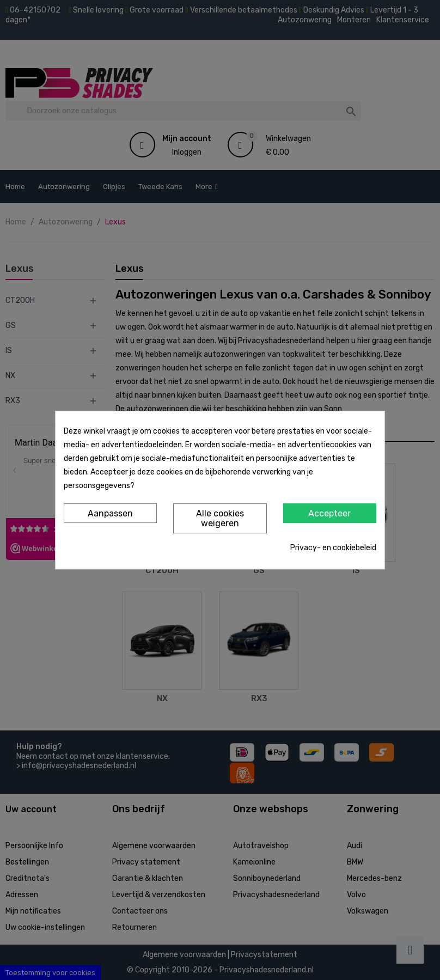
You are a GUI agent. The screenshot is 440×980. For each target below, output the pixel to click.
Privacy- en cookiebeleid (333, 548)
